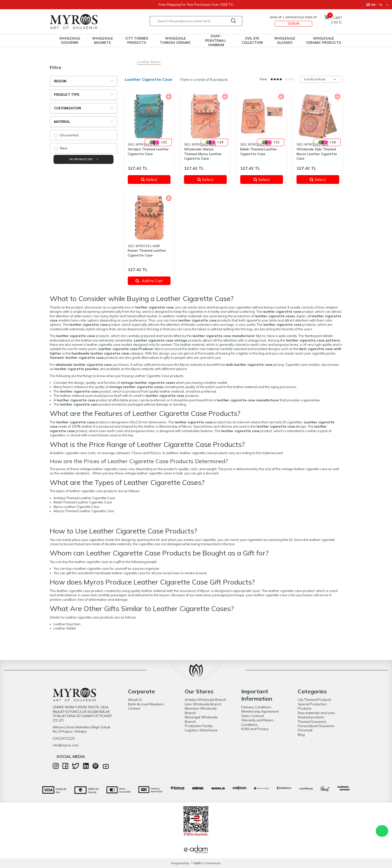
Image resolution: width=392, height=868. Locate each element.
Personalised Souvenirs (316, 726)
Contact (134, 708)
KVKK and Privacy (255, 729)
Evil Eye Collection (252, 40)
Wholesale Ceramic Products (323, 40)
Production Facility (199, 726)
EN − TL (377, 5)
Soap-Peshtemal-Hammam (216, 41)
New (61, 148)
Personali (305, 730)
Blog (301, 735)
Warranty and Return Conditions (257, 722)
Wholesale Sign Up (301, 17)
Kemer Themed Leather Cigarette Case (147, 253)
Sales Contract (253, 716)
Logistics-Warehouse (201, 730)
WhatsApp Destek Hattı (382, 831)
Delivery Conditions (256, 707)
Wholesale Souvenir (70, 40)
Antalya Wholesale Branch (205, 700)
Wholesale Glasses (285, 40)
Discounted (66, 135)
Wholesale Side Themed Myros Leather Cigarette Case (317, 154)
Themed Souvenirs (312, 722)
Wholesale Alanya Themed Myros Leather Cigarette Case (203, 154)
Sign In (293, 24)
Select (153, 179)
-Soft (196, 863)
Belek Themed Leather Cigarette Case (259, 152)
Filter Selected (84, 159)
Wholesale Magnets (102, 40)
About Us (135, 700)
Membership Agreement (260, 711)
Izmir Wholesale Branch (203, 704)
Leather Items (148, 62)
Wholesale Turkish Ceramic (175, 40)
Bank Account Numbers (146, 704)
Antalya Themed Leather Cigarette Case (148, 152)
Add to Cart (149, 281)
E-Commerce (211, 863)
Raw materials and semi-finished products (317, 715)
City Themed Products (137, 40)
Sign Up (276, 17)
